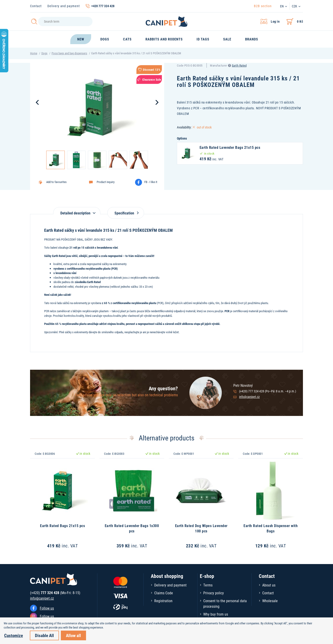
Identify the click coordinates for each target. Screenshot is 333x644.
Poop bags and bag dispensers (69, 53)
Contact (36, 6)
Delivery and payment (64, 6)
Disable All (44, 635)
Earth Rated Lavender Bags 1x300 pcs (132, 528)
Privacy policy (214, 593)
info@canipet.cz (249, 397)
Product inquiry (106, 182)
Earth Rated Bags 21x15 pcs (62, 526)
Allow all (73, 635)
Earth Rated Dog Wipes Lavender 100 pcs (201, 528)
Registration (163, 601)
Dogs (44, 53)
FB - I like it (151, 182)
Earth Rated (239, 65)
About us (269, 585)
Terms (208, 585)
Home (34, 53)
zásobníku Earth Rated (88, 282)
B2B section (263, 6)
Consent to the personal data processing (225, 603)
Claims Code (164, 593)
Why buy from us (216, 614)
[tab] (77, 211)
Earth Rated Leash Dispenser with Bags (271, 528)
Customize (14, 635)
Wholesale (270, 601)
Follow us (47, 608)
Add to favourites (56, 182)
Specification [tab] (126, 213)
